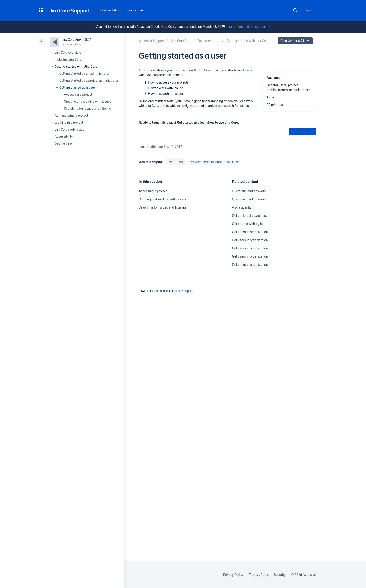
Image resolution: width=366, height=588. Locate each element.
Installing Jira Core (68, 59)
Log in (308, 10)
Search (295, 10)
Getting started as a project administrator (89, 80)
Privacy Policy (233, 575)
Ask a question (243, 207)
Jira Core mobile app (69, 129)
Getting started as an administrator (84, 73)
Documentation (109, 10)
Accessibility (64, 136)
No (181, 162)
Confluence (161, 291)
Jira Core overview (68, 52)
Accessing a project (78, 94)
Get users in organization (250, 232)
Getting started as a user (77, 87)
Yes (171, 162)
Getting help (63, 143)
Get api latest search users (251, 216)
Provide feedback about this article (215, 162)
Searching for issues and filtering (88, 108)
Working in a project (69, 122)
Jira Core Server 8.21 (77, 40)
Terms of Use (258, 575)
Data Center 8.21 (296, 41)
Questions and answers (249, 191)
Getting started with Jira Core (76, 66)
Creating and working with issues (88, 101)
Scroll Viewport (183, 291)
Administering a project (71, 115)
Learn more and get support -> (248, 27)
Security (280, 575)
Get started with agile (247, 224)
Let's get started (303, 131)
